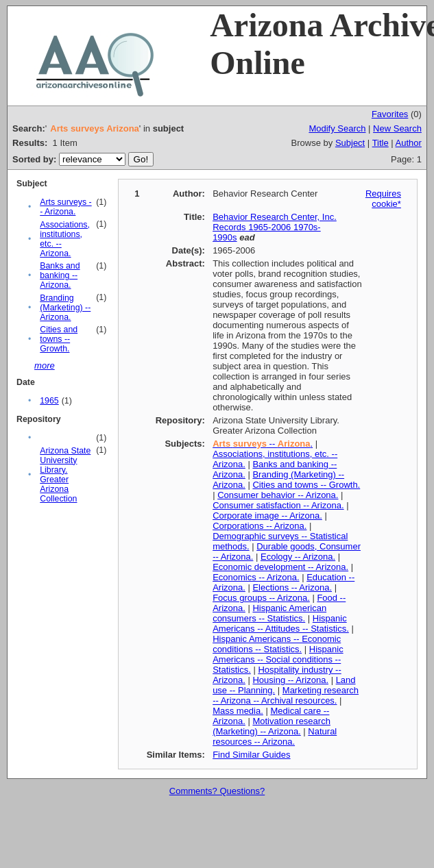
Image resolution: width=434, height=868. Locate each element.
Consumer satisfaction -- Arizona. (278, 505)
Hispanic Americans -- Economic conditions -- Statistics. (277, 644)
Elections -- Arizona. (292, 587)
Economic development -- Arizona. (280, 567)
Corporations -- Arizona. (260, 526)
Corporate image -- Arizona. (267, 516)
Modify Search (337, 128)
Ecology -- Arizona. (298, 557)
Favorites (390, 114)
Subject (350, 143)
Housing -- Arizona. (290, 680)
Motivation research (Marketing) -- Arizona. (272, 726)
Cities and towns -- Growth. (59, 339)
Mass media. (238, 711)
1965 (49, 401)
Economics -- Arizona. (256, 577)
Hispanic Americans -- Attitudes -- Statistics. (281, 623)
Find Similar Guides (251, 755)
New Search (397, 128)
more (45, 365)
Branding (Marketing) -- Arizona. (65, 308)
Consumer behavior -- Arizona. (278, 495)
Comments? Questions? (217, 791)
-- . (263, 444)
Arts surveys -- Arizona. (65, 207)
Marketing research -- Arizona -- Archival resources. (286, 695)
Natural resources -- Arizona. (275, 736)
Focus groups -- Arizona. (261, 598)
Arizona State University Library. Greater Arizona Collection (65, 475)
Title (381, 143)
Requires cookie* (383, 199)
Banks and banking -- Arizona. (60, 275)
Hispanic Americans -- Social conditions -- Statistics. (278, 659)
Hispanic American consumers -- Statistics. (269, 613)
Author (409, 143)
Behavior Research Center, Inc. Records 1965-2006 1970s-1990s (275, 227)
